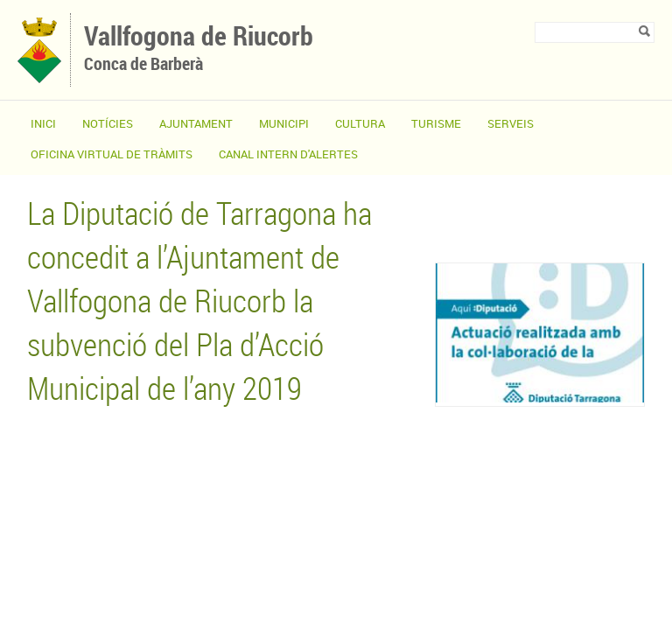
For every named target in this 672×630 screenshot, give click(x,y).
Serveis (511, 123)
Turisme (436, 123)
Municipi (284, 123)
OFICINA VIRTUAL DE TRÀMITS (112, 154)
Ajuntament (196, 123)
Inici (43, 123)
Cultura (360, 123)
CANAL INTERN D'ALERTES (288, 154)
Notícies (108, 123)
